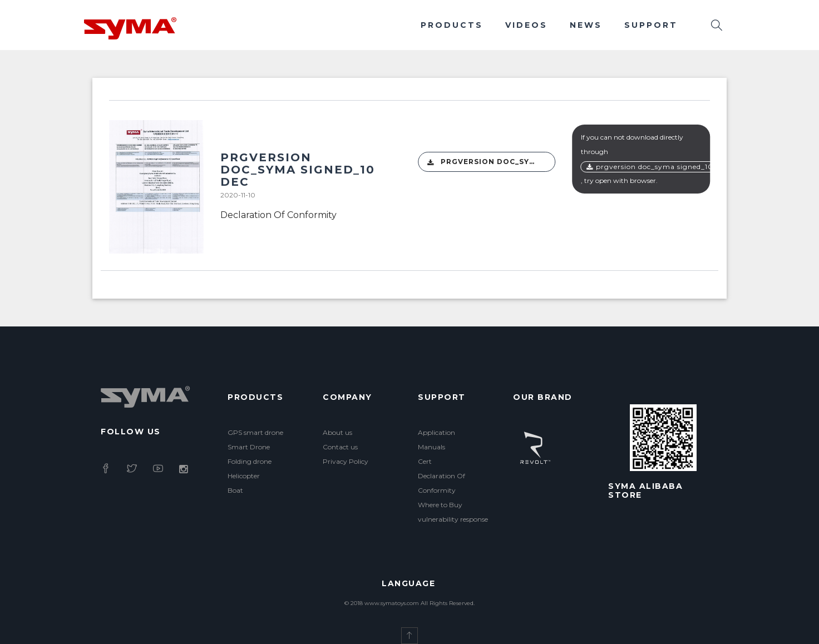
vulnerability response (453, 519)
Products (452, 25)
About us (337, 432)
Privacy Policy (346, 461)
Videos (526, 25)
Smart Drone (249, 447)
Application (436, 432)
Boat (235, 490)
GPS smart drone (255, 432)
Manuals (431, 447)
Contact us (340, 447)
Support (651, 25)
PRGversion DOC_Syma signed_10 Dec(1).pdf (492, 162)
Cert (425, 461)
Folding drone (250, 461)
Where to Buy (440, 505)
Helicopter (244, 476)
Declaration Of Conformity (278, 215)
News (586, 25)
